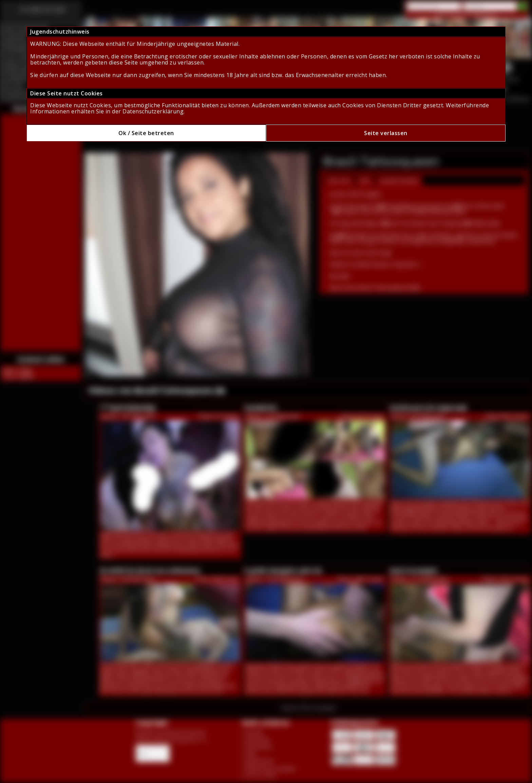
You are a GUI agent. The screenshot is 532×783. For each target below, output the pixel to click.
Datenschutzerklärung (153, 111)
